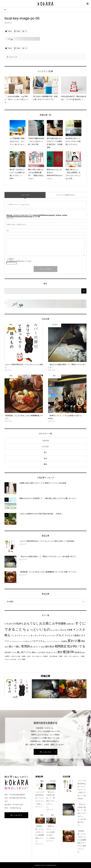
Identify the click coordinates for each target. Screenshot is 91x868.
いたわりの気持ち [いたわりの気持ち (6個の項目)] (14, 624)
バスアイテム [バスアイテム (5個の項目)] (38, 641)
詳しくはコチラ (16, 815)
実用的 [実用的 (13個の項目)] (26, 646)
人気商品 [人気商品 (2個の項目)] (64, 641)
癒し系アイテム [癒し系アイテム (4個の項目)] (24, 652)
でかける (45, 441)
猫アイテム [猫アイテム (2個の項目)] (12, 652)
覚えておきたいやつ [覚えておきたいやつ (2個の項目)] (50, 652)
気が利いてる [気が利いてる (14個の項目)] (76, 646)
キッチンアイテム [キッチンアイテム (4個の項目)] (39, 635)
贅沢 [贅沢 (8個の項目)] (60, 652)
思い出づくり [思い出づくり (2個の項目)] (35, 647)
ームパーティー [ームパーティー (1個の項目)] (56, 641)
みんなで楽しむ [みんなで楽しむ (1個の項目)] (55, 630)
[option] (18, 689)
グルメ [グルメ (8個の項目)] (60, 635)
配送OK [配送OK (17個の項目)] (69, 652)
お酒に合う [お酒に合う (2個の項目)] (71, 624)
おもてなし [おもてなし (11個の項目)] (31, 623)
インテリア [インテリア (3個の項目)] (16, 636)
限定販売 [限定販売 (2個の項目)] (78, 652)
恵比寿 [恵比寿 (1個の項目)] (43, 647)
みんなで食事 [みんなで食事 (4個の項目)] (66, 630)
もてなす (45, 446)
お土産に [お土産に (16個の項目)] (45, 623)
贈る (45, 464)
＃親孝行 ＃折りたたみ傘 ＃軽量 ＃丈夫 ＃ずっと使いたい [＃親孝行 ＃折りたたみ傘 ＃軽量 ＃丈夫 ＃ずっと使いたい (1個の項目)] (23, 656)
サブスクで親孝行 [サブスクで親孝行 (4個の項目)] (73, 635)
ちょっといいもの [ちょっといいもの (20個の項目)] (36, 629)
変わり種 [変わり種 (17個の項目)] (74, 641)
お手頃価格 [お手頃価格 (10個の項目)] (59, 623)
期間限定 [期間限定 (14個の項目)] (61, 646)
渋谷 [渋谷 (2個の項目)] (6, 652)
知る (45, 458)
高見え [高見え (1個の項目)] (84, 653)
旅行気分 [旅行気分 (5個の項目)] (50, 647)
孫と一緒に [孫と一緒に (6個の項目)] (15, 646)
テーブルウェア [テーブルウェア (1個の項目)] (14, 641)
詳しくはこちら (45, 752)
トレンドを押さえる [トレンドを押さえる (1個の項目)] (25, 641)
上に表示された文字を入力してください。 (20, 261)
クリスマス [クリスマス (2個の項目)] (51, 636)
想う (45, 452)
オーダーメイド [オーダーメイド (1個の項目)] (26, 636)
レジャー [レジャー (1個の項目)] (48, 641)
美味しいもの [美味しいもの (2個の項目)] (37, 652)
